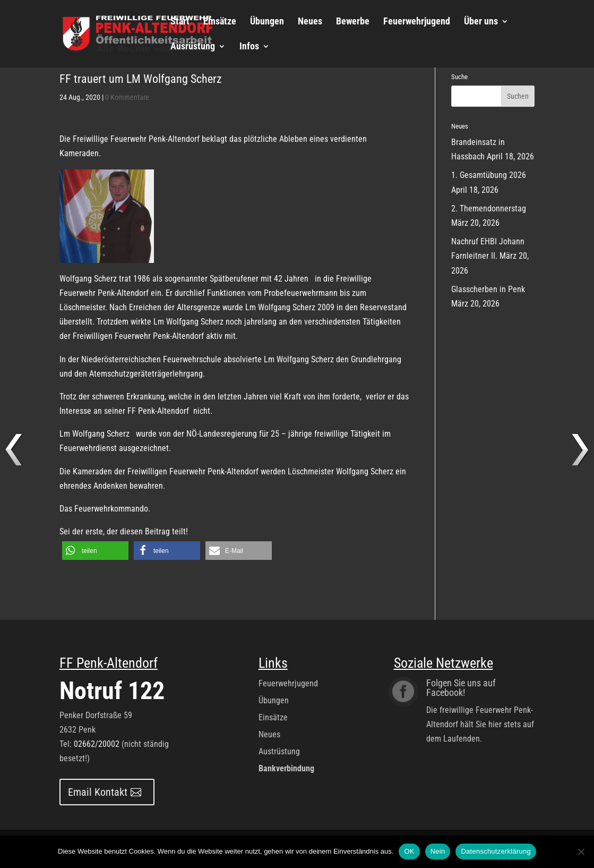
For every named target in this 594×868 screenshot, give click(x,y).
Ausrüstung (193, 47)
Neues (310, 22)
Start (180, 22)
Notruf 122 (112, 691)
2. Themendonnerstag (489, 209)
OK (409, 851)
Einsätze (220, 22)
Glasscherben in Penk (488, 289)
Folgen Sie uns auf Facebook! (461, 688)
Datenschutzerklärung (496, 851)
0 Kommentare (127, 97)
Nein (438, 851)
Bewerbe (353, 22)
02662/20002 (97, 744)
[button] (95, 551)
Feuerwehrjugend (417, 22)
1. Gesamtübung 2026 (489, 175)
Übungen (267, 22)
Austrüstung (279, 751)
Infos (249, 47)
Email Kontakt (98, 792)
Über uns (481, 22)
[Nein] (581, 852)
